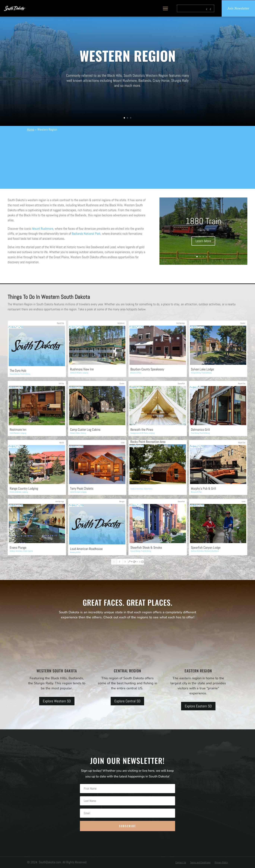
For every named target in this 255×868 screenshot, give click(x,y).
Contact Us (181, 863)
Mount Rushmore (43, 229)
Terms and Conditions (200, 863)
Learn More (203, 241)
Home (31, 129)
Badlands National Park (86, 234)
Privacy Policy (221, 863)
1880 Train (203, 221)
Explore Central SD (127, 701)
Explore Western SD (57, 701)
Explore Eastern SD (198, 706)
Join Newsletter (238, 8)
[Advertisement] (128, 160)
